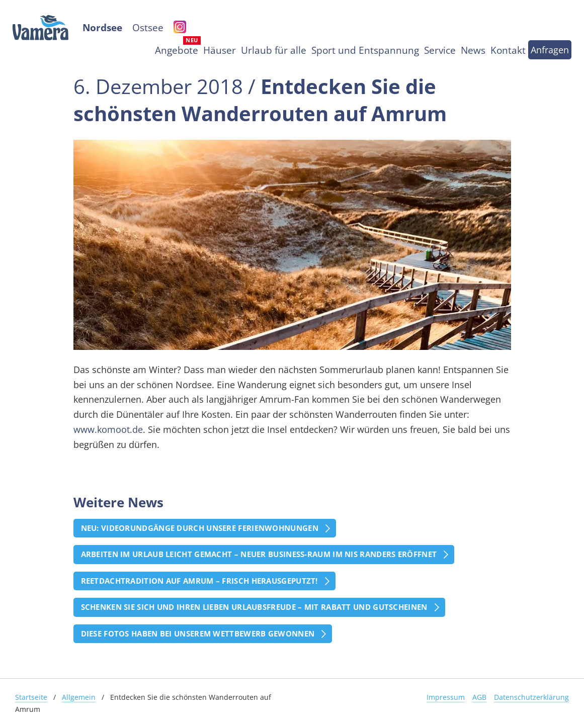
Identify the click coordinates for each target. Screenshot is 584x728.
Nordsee (102, 27)
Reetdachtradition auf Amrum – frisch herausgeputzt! (199, 581)
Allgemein (79, 697)
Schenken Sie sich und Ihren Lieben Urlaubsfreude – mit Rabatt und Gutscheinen (254, 607)
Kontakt (508, 50)
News (473, 50)
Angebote (177, 50)
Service (440, 50)
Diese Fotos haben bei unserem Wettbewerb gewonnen (198, 633)
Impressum (446, 697)
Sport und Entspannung (365, 50)
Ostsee (148, 27)
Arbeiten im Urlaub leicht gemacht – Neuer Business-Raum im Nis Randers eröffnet (259, 554)
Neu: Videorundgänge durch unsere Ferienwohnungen (200, 528)
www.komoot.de (108, 429)
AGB (479, 697)
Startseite (31, 697)
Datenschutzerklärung (531, 697)
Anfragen (550, 50)
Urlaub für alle (274, 50)
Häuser (220, 50)
